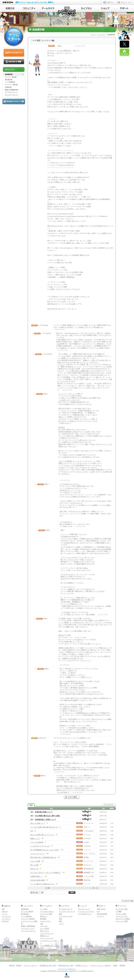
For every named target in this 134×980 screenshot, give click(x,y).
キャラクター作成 (46, 914)
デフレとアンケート (38, 854)
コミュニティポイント (29, 931)
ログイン (109, 2)
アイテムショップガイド (86, 911)
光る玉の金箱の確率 (38, 880)
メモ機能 (119, 911)
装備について (35, 838)
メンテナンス (6, 916)
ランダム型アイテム (85, 914)
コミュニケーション (47, 933)
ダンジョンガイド (46, 950)
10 (90, 888)
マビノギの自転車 (37, 842)
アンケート (101, 916)
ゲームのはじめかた (47, 911)
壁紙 (60, 921)
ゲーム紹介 (44, 909)
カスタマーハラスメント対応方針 (100, 965)
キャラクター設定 (122, 909)
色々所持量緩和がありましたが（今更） (45, 850)
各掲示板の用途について (44, 812)
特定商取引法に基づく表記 (48, 965)
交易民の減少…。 (37, 876)
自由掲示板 (25, 909)
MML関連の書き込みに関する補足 (48, 816)
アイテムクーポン (122, 916)
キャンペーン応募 (122, 921)
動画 (60, 914)
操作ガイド (44, 916)
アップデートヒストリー (67, 911)
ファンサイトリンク (28, 928)
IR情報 (115, 965)
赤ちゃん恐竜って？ (38, 823)
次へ (94, 888)
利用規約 (19, 965)
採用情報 (122, 965)
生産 (42, 924)
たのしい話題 (35, 861)
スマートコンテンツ (47, 938)
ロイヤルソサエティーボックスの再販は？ (46, 873)
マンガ (61, 924)
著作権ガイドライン (82, 965)
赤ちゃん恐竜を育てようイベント (42, 835)
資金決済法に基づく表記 (66, 965)
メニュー (124, 2)
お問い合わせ (101, 909)
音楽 (60, 919)
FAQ (98, 911)
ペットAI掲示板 (26, 916)
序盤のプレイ (45, 936)
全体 (3, 909)
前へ (49, 888)
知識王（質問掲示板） (29, 926)
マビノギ (67, 12)
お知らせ (5, 911)
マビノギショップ (84, 909)
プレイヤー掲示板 (27, 911)
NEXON (8, 2)
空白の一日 (34, 869)
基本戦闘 (43, 919)
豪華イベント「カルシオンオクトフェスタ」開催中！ (35, 2)
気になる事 (34, 865)
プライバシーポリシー (31, 965)
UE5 (32, 831)
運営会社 (12, 965)
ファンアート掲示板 (28, 919)
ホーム (93, 35)
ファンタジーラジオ (66, 916)
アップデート (6, 919)
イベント (5, 914)
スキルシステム (45, 921)
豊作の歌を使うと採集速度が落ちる (43, 857)
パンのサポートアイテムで (40, 846)
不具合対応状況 (102, 914)
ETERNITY (5, 921)
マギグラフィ (45, 953)
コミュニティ (101, 35)
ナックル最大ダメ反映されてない (42, 884)
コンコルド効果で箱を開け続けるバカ (44, 827)
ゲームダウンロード (66, 909)
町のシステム (45, 931)
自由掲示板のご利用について (45, 820)
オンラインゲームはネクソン (67, 969)
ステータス (44, 926)
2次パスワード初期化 (123, 919)
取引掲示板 (25, 914)
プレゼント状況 (121, 914)
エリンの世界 (45, 928)
